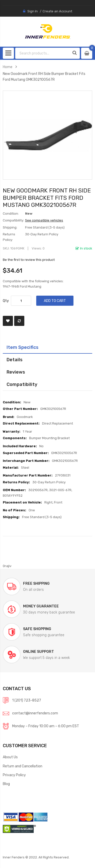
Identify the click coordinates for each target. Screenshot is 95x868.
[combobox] (43, 53)
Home (8, 67)
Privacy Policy (14, 775)
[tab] (48, 347)
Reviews (16, 372)
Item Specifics (23, 347)
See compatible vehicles (44, 220)
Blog (6, 784)
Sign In (33, 11)
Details (15, 360)
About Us (10, 757)
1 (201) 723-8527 (27, 700)
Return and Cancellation (23, 766)
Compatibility (22, 384)
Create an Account (57, 11)
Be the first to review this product (29, 260)
